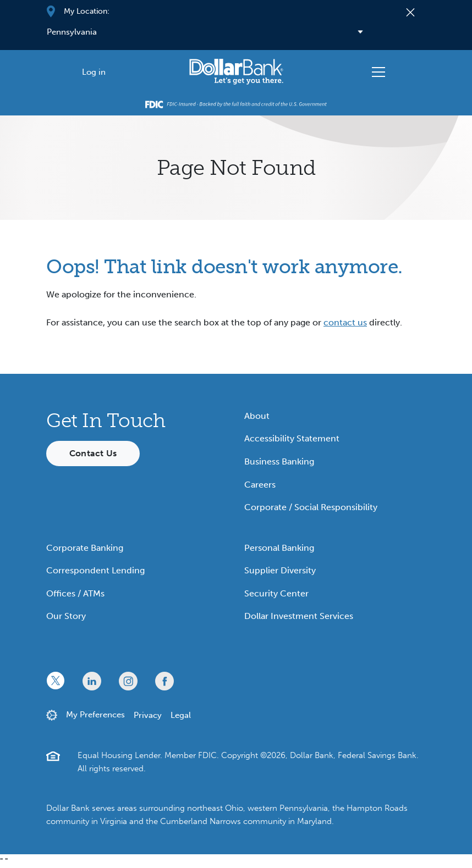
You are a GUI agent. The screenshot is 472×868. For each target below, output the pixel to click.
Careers (260, 485)
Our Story (66, 616)
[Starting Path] (236, 72)
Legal (181, 715)
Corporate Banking (85, 548)
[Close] (411, 12)
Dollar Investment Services (299, 616)
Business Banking (279, 461)
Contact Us (93, 453)
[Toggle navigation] (378, 72)
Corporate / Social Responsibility (311, 507)
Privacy (148, 715)
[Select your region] (219, 32)
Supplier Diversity (280, 570)
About (257, 416)
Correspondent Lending (95, 570)
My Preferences (95, 715)
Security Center (276, 593)
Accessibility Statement (292, 438)
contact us (345, 322)
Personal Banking (279, 548)
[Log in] (94, 72)
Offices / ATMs (75, 593)
